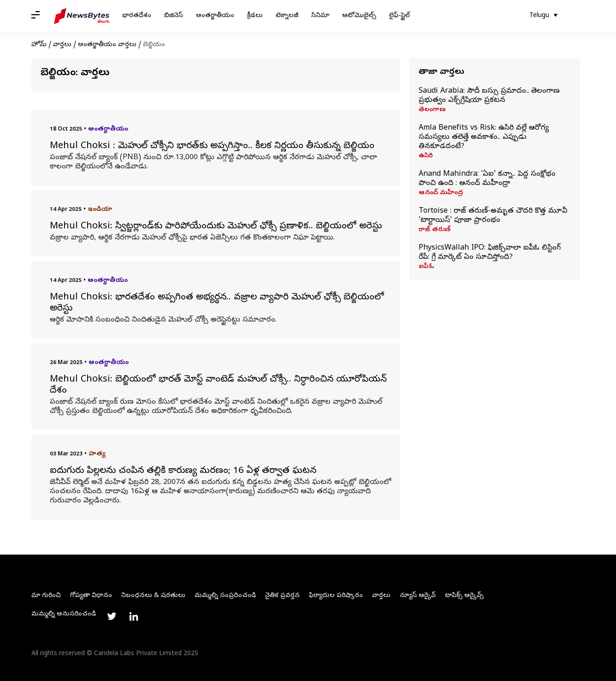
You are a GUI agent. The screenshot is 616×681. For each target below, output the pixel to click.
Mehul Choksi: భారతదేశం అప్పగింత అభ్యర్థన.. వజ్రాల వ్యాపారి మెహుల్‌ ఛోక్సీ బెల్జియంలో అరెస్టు (217, 304)
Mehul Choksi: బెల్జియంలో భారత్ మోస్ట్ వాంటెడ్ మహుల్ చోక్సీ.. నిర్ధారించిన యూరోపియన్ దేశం (218, 386)
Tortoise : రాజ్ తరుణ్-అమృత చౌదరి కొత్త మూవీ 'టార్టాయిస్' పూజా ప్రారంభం (493, 216)
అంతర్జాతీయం (215, 16)
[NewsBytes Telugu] (82, 16)
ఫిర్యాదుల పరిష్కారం (336, 596)
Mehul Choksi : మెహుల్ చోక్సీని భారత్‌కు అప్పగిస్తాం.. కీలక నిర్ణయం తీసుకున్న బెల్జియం (212, 147)
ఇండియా (100, 210)
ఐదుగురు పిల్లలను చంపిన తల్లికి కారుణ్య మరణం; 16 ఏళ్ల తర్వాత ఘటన (183, 472)
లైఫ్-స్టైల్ (400, 16)
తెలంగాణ (432, 110)
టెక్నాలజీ (287, 16)
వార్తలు (62, 45)
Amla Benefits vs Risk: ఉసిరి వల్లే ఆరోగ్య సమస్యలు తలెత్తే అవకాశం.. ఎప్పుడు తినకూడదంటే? (484, 137)
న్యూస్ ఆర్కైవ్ (418, 596)
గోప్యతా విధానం (91, 596)
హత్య (97, 454)
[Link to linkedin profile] (134, 616)
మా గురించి (46, 596)
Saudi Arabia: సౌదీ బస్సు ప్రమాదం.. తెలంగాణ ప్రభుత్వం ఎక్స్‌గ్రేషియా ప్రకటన (489, 96)
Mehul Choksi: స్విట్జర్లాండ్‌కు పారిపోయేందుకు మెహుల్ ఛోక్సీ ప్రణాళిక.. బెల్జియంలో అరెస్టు (216, 227)
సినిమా (320, 16)
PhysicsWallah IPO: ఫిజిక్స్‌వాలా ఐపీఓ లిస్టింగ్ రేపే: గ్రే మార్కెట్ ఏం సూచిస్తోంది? (490, 253)
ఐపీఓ (426, 267)
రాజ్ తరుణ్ (435, 230)
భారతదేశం (137, 16)
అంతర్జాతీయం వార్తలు (107, 45)
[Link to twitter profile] (112, 616)
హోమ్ (39, 45)
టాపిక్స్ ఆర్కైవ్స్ (464, 596)
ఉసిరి (426, 156)
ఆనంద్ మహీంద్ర (441, 193)
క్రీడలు (255, 16)
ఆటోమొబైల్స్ (359, 16)
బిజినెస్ (174, 16)
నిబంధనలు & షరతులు (153, 596)
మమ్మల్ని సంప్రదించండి (225, 596)
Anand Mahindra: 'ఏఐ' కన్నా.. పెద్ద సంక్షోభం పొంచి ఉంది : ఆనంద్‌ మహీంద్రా (487, 179)
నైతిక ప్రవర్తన (282, 596)
